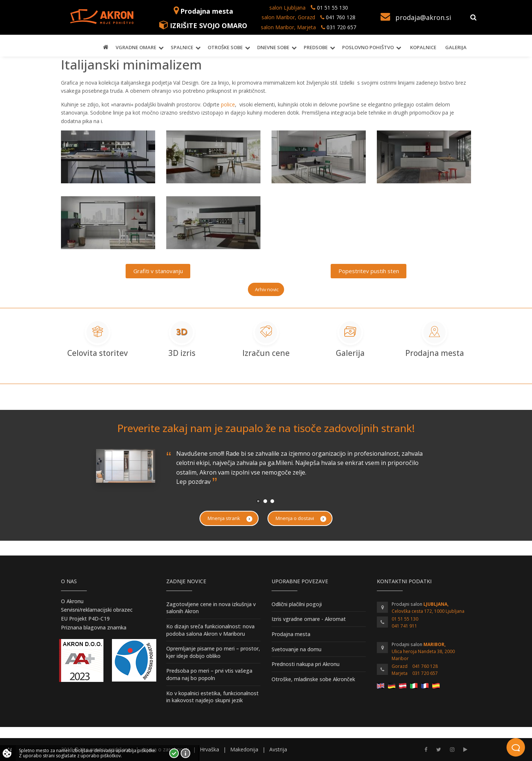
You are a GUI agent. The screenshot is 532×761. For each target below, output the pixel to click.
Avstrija (278, 749)
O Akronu (72, 601)
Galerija (456, 47)
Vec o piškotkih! (185, 753)
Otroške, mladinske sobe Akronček (313, 679)
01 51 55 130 (332, 8)
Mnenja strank (230, 518)
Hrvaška (209, 749)
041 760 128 (340, 17)
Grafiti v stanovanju (158, 271)
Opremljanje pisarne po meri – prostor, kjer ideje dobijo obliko (213, 652)
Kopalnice (423, 47)
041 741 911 (404, 626)
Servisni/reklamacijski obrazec (97, 610)
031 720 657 (341, 27)
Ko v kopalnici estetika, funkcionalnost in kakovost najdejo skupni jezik (212, 697)
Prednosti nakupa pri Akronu (306, 664)
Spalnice (182, 47)
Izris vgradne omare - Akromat (309, 619)
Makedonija (244, 749)
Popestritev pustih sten (369, 271)
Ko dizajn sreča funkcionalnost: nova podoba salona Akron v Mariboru (210, 630)
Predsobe (316, 47)
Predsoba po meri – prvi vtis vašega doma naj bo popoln (209, 674)
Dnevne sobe (273, 47)
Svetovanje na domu (296, 649)
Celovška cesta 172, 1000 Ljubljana (428, 611)
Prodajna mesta (207, 11)
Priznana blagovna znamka (94, 627)
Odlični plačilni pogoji (297, 604)
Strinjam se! (174, 753)
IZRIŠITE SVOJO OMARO (209, 26)
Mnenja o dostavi (301, 518)
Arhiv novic (267, 289)
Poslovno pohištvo (368, 47)
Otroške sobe (225, 47)
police (228, 104)
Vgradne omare (136, 47)
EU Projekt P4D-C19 (85, 619)
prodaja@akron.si (423, 17)
